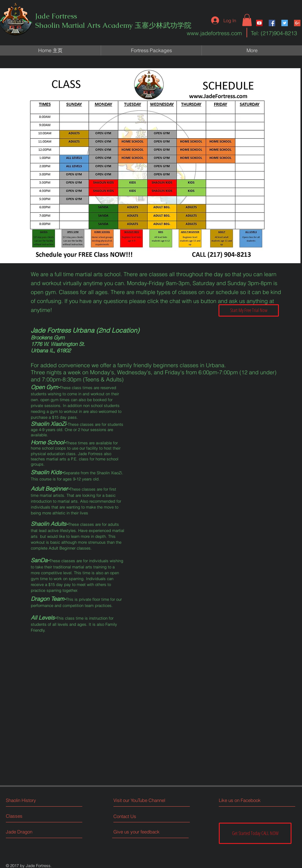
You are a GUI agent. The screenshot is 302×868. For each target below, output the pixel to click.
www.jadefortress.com (214, 33)
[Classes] (29, 816)
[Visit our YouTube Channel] (141, 800)
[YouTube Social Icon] (259, 23)
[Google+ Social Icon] (297, 23)
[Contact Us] (137, 816)
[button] (247, 20)
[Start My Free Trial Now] (249, 310)
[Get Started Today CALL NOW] (255, 833)
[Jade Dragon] (29, 832)
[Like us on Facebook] (246, 800)
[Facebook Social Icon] (272, 23)
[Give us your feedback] (139, 832)
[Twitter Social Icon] (285, 23)
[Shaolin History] (33, 800)
